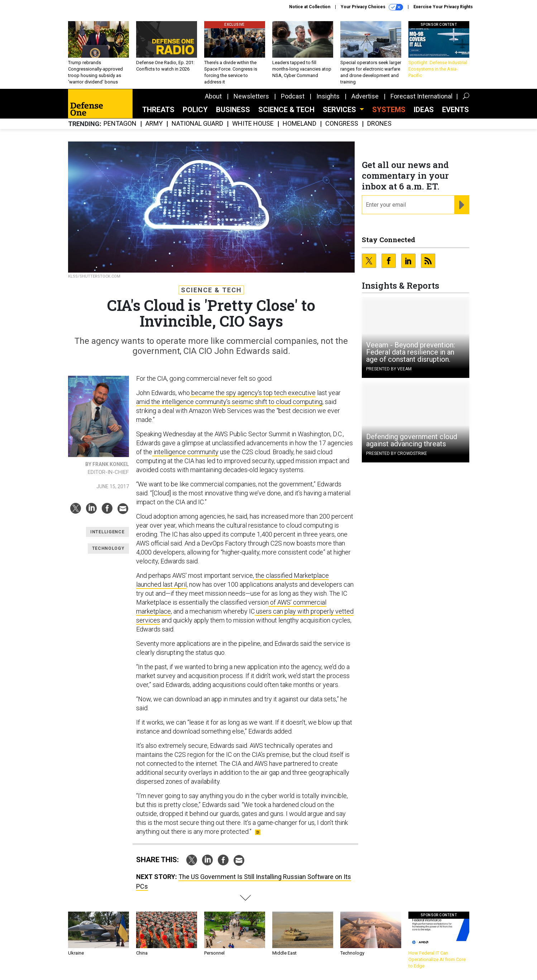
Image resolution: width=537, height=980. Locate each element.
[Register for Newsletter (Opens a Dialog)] (462, 205)
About (213, 96)
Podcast (293, 96)
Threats (158, 110)
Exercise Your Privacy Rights (443, 7)
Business (233, 110)
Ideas (424, 110)
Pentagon (120, 124)
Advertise (365, 96)
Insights (328, 96)
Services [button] (340, 110)
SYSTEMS (389, 110)
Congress (342, 124)
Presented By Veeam (389, 369)
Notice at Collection (310, 7)
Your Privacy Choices (372, 7)
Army (154, 124)
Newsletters (251, 96)
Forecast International (421, 96)
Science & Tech (286, 110)
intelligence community (185, 452)
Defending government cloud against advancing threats (412, 440)
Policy (195, 110)
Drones (379, 124)
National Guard (197, 124)
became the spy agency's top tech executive (253, 393)
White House (253, 124)
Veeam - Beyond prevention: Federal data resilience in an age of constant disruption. (411, 352)
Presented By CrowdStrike (397, 453)
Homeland (299, 124)
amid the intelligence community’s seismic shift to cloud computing (229, 402)
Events (456, 110)
